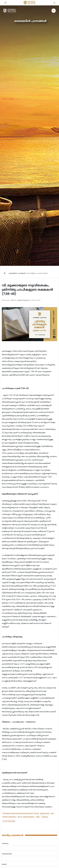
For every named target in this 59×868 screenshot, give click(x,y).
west (5, 273)
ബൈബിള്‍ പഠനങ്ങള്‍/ (17, 273)
